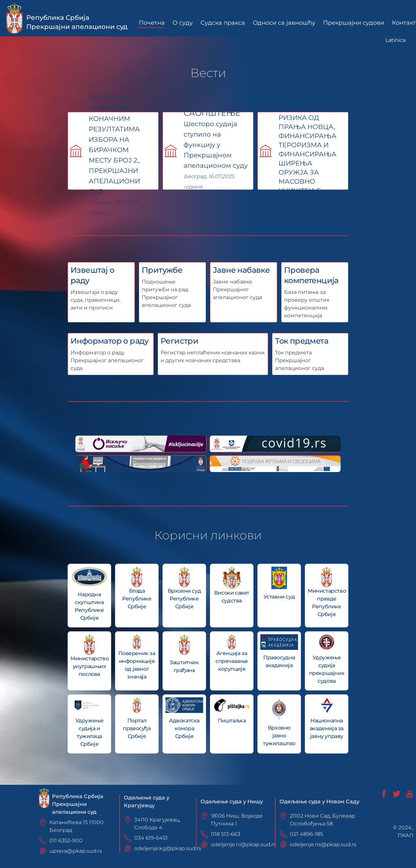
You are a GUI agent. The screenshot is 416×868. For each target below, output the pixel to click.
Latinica (396, 40)
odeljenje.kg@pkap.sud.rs (168, 848)
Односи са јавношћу (284, 23)
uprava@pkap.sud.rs (76, 851)
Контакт (404, 23)
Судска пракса (223, 23)
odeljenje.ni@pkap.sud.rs (243, 844)
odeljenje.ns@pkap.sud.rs (323, 844)
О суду (183, 23)
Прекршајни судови (354, 23)
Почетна (152, 23)
